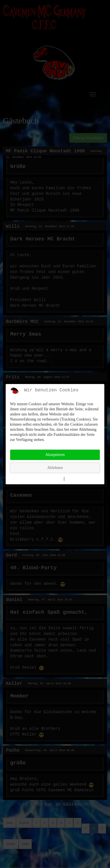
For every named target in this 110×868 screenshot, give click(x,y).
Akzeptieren (55, 455)
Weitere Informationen (43, 479)
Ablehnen (55, 468)
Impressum (76, 479)
